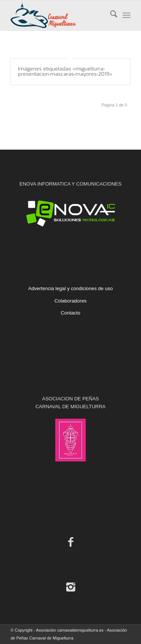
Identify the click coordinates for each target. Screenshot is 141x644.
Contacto (70, 313)
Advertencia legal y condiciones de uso (70, 288)
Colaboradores (70, 301)
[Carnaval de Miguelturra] (58, 15)
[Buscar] (110, 15)
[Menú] (127, 15)
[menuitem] (110, 15)
